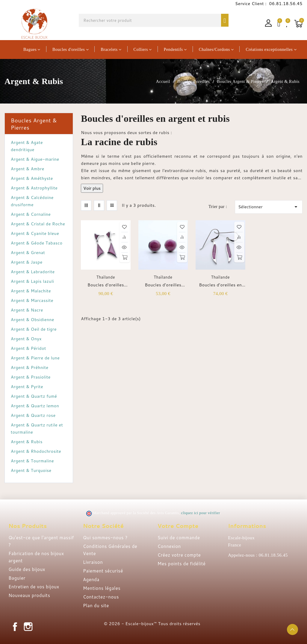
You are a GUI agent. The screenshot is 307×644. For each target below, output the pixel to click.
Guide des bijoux (27, 569)
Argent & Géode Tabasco (37, 243)
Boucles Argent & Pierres (34, 124)
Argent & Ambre (28, 169)
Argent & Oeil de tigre (34, 329)
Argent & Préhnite (30, 367)
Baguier (17, 578)
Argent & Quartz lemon (35, 406)
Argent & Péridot (28, 348)
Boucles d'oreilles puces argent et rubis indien (106, 285)
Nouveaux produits (29, 595)
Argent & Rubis (27, 442)
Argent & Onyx (26, 339)
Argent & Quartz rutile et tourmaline (37, 429)
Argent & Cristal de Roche (38, 224)
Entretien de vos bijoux (34, 587)
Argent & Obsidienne (32, 320)
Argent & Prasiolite (31, 377)
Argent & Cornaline (31, 214)
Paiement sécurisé (103, 571)
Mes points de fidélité (182, 564)
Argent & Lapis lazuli (32, 281)
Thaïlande (106, 277)
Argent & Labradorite (33, 272)
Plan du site (96, 606)
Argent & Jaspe (27, 262)
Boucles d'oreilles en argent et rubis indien (220, 285)
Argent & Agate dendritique (27, 146)
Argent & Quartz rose (33, 415)
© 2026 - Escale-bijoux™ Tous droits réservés (152, 624)
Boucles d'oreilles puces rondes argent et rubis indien (163, 285)
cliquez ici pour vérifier (201, 513)
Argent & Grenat (28, 253)
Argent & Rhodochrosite (36, 451)
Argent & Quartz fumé (34, 396)
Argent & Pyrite (27, 387)
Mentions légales (102, 588)
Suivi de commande (179, 538)
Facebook (15, 627)
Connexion (169, 546)
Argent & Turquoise (31, 470)
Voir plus (92, 188)
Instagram (28, 627)
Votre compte (178, 526)
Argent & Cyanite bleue (35, 233)
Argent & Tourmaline (32, 461)
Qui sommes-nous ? (105, 538)
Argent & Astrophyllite (34, 188)
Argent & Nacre (27, 310)
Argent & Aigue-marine (35, 159)
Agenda (91, 580)
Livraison (93, 562)
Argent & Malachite (31, 291)
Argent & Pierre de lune (35, 358)
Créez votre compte (179, 555)
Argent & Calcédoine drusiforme (32, 201)
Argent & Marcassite (32, 300)
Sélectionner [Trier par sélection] (269, 207)
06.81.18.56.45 (285, 4)
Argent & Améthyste (32, 178)
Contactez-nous (101, 597)
